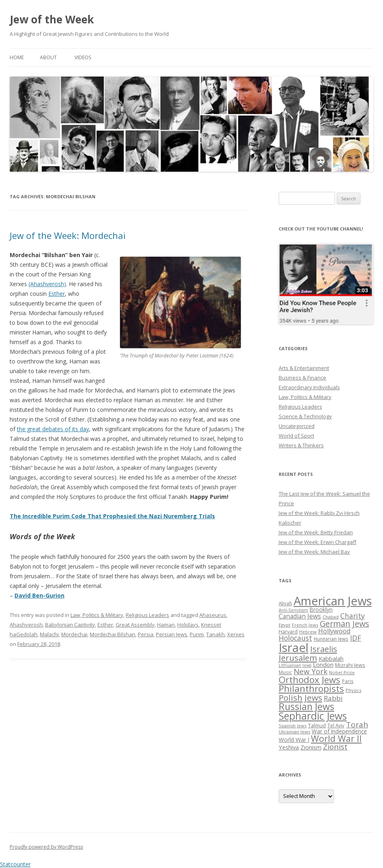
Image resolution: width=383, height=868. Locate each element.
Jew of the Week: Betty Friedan (316, 532)
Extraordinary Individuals (309, 387)
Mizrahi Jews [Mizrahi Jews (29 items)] (350, 665)
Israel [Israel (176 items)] (294, 648)
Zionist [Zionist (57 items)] (335, 747)
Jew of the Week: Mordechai (68, 235)
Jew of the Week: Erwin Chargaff (318, 542)
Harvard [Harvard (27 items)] (288, 632)
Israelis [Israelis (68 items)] (324, 649)
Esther (57, 294)
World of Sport (296, 436)
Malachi (49, 634)
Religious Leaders (147, 615)
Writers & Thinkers (301, 445)
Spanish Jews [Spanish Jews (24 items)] (293, 726)
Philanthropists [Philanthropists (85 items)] (311, 688)
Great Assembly (135, 625)
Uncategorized (297, 426)
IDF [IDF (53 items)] (356, 638)
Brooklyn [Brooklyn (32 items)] (321, 609)
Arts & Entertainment (304, 368)
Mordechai (74, 634)
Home (17, 57)
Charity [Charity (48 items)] (353, 616)
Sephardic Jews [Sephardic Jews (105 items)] (313, 716)
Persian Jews (172, 634)
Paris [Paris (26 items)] (348, 681)
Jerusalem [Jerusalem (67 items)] (298, 658)
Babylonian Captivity (70, 625)
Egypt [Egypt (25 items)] (285, 625)
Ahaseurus (213, 615)
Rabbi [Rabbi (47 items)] (333, 698)
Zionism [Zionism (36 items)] (311, 747)
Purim (197, 634)
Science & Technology (305, 416)
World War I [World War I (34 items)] (294, 740)
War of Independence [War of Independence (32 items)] (339, 731)
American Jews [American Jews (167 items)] (333, 601)
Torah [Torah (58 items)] (357, 725)
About (48, 57)
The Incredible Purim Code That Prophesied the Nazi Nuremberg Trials (112, 516)
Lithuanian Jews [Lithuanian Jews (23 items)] (295, 665)
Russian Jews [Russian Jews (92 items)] (306, 706)
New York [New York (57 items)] (311, 671)
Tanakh (215, 634)
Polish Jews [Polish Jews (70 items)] (300, 698)
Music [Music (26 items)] (285, 672)
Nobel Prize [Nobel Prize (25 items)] (342, 672)
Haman (166, 625)
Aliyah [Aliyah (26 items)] (285, 603)
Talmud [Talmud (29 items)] (317, 725)
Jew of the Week (52, 19)
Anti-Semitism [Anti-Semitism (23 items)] (293, 610)
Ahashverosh (26, 625)
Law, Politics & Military (97, 615)
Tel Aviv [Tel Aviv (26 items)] (336, 725)
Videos (83, 57)
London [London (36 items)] (323, 664)
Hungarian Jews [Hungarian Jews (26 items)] (331, 639)
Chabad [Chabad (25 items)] (331, 617)
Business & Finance (302, 378)
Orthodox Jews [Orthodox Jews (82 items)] (310, 680)
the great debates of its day (53, 429)
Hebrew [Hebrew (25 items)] (308, 632)
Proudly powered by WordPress (46, 847)
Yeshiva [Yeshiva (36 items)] (289, 747)
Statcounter (15, 864)
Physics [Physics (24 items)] (353, 690)
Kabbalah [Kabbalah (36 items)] (331, 658)
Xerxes (236, 634)
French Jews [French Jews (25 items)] (305, 625)
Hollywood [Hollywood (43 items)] (334, 631)
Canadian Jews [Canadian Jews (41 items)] (300, 616)
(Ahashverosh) (47, 284)
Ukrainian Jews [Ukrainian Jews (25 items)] (294, 732)
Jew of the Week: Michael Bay (314, 552)
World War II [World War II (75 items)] (336, 738)
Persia (146, 634)
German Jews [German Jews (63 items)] (345, 624)
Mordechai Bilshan (113, 634)
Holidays (188, 625)
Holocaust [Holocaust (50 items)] (295, 638)
